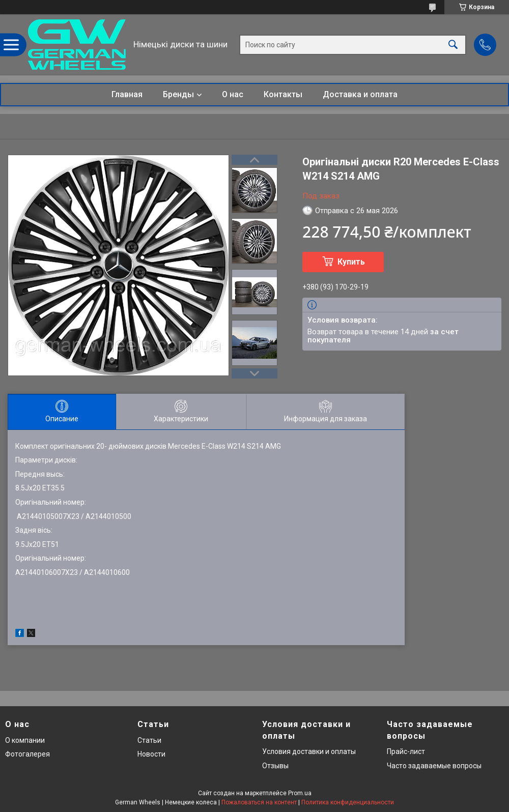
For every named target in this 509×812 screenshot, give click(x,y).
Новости (151, 754)
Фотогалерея (27, 754)
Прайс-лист (406, 751)
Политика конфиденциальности (348, 802)
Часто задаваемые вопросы (434, 766)
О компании (25, 740)
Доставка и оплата (360, 94)
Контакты (283, 94)
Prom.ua (300, 793)
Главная (127, 94)
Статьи (149, 740)
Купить (351, 262)
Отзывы (275, 766)
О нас (233, 94)
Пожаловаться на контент (259, 802)
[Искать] (453, 45)
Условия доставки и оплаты (309, 751)
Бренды (178, 94)
